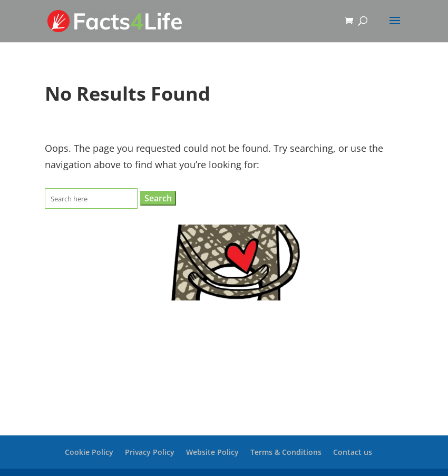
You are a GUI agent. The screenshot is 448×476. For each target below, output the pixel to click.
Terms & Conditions (286, 452)
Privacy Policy (150, 452)
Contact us (353, 452)
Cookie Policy (89, 452)
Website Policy (212, 452)
